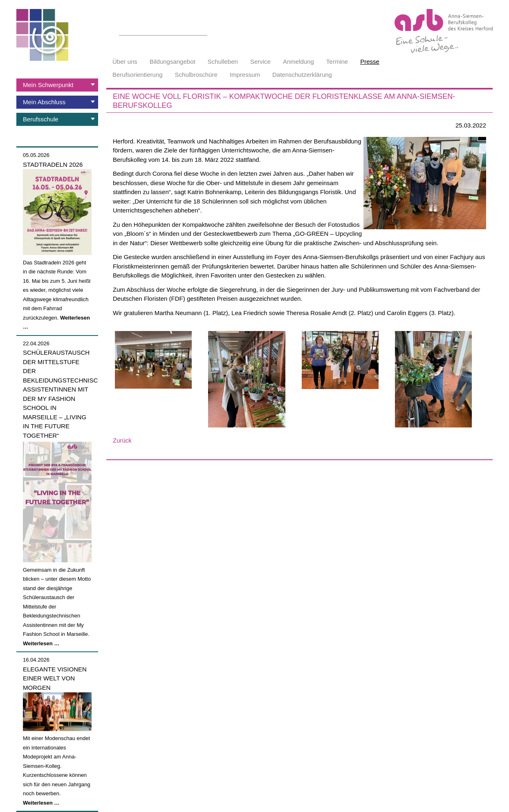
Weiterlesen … (41, 643)
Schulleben (223, 62)
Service (260, 62)
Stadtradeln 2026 (53, 164)
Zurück (122, 440)
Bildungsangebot (173, 62)
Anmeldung (298, 62)
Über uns (125, 62)
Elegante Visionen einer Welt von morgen (55, 678)
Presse (370, 62)
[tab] (57, 85)
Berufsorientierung (138, 75)
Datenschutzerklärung (302, 75)
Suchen (203, 31)
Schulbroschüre (196, 75)
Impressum (245, 75)
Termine (337, 62)
